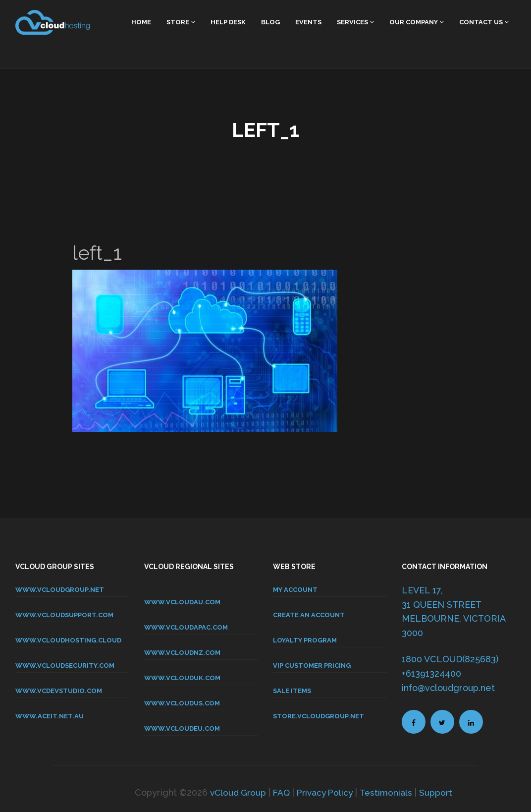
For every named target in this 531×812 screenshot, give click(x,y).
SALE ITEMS (292, 691)
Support (439, 792)
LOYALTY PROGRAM (305, 640)
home (141, 22)
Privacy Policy (325, 792)
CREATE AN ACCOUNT (309, 615)
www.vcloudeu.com (182, 728)
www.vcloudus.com (182, 703)
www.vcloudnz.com (182, 653)
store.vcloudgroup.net (319, 716)
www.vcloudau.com (182, 602)
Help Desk (228, 22)
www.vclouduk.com (182, 678)
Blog (270, 22)
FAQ (280, 792)
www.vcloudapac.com (186, 627)
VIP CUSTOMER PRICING (312, 666)
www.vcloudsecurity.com (65, 666)
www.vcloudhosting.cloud (68, 640)
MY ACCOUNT (295, 590)
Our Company (417, 22)
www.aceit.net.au (50, 716)
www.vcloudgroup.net (60, 590)
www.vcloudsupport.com (64, 615)
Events (308, 22)
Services (355, 22)
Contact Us (484, 22)
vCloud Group (235, 792)
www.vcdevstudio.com (59, 691)
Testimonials (389, 792)
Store (181, 22)
